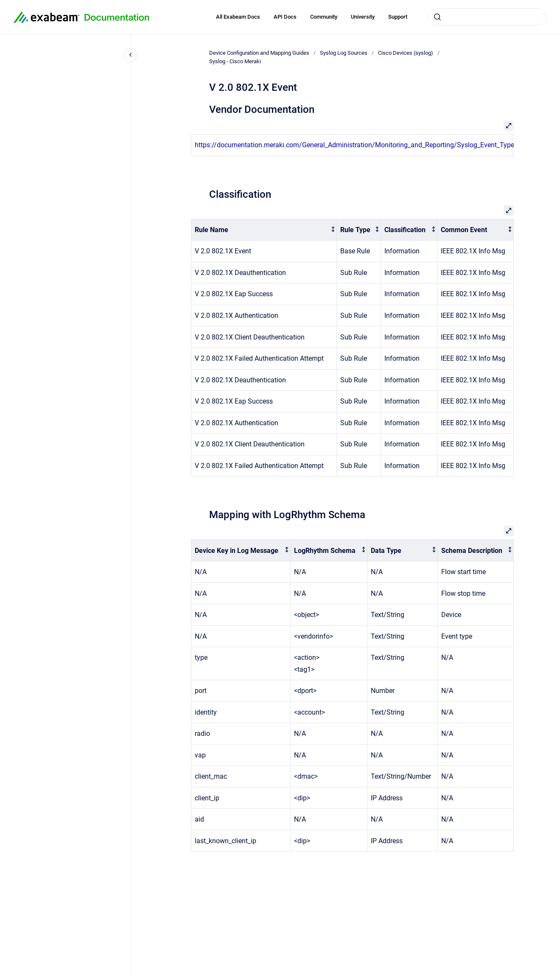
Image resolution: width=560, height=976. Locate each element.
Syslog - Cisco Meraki (235, 61)
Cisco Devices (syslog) (406, 53)
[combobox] (487, 17)
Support (398, 17)
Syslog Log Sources (344, 53)
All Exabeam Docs (238, 17)
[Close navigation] (131, 55)
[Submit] (437, 17)
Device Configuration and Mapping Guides (259, 53)
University (363, 17)
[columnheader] (264, 230)
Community (324, 17)
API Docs (285, 17)
